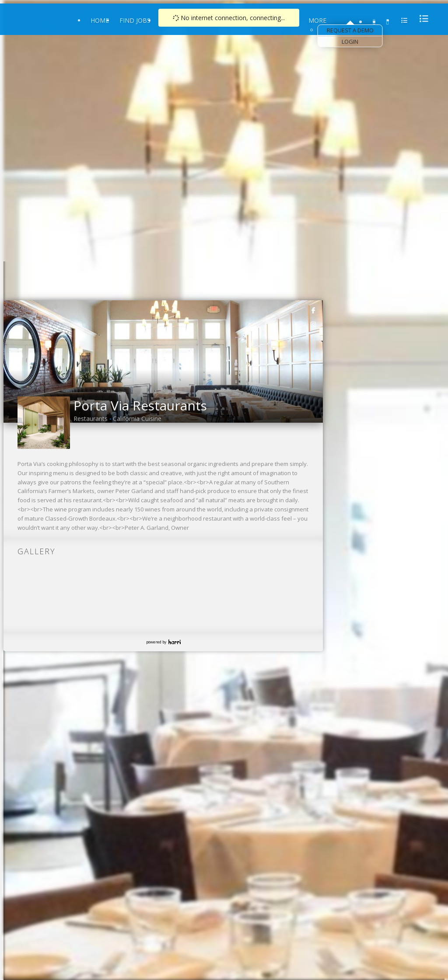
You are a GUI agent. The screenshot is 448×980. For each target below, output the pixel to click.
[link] (314, 310)
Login (350, 42)
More (317, 20)
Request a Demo (350, 30)
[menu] (421, 19)
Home (100, 20)
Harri (175, 642)
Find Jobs (135, 20)
